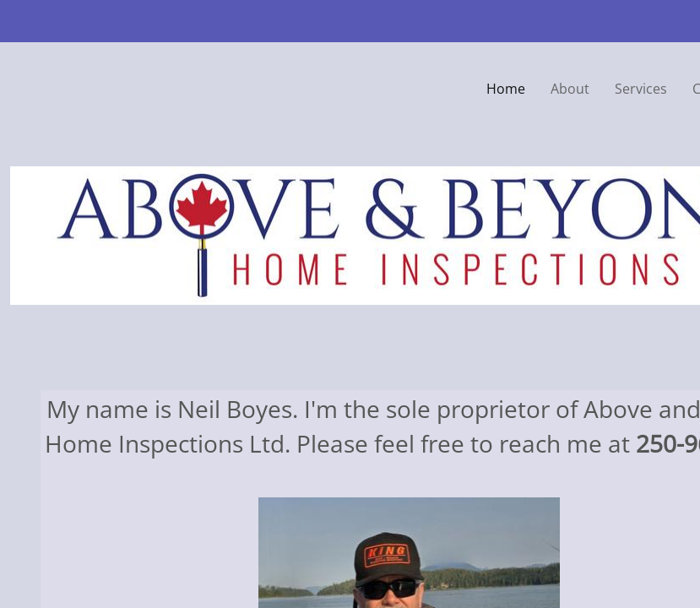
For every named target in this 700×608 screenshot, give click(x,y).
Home (506, 89)
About (570, 89)
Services (641, 89)
